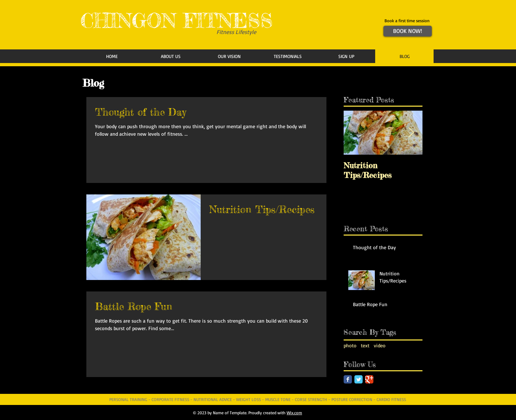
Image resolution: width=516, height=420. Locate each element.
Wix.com (294, 413)
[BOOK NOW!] (408, 31)
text (365, 345)
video (380, 345)
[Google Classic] (369, 379)
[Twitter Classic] (359, 379)
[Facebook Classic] (348, 379)
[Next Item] (411, 133)
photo (350, 345)
